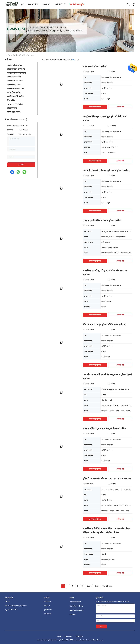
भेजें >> (101, 627)
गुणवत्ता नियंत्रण (48, 610)
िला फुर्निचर (11, 100)
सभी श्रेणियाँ (73, 615)
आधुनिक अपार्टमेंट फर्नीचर (16, 96)
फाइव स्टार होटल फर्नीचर (15, 104)
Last (97, 586)
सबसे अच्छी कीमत (95, 107)
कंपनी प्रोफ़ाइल (48, 602)
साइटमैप (59, 637)
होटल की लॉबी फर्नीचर (14, 77)
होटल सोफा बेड (12, 108)
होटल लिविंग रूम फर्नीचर (15, 81)
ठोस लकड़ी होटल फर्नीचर (95, 66)
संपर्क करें (21, 165)
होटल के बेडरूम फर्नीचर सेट (16, 69)
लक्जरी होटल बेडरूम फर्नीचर (16, 73)
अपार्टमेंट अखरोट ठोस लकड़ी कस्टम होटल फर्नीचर (106, 170)
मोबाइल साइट (68, 637)
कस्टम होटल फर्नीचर (14, 112)
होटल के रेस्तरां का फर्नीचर (16, 89)
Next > (89, 586)
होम (6, 55)
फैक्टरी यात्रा (47, 606)
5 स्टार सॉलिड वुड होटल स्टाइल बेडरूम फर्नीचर (105, 429)
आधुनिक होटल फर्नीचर (15, 65)
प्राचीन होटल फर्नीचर (14, 92)
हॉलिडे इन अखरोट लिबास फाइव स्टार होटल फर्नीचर (107, 479)
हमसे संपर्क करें (48, 614)
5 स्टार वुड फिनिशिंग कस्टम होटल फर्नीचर (102, 220)
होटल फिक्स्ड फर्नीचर (14, 85)
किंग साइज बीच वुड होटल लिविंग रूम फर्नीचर (104, 324)
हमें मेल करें (120, 107)
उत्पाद (11, 55)
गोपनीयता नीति (79, 637)
